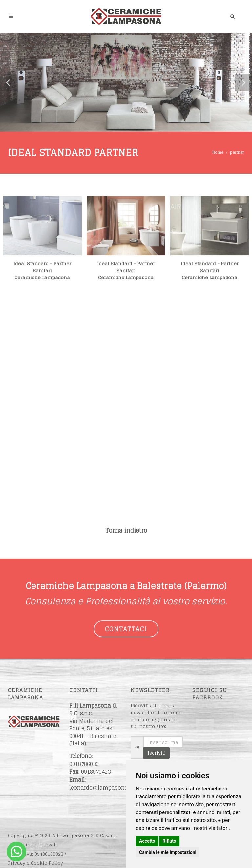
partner (237, 152)
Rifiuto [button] (169, 841)
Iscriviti (157, 753)
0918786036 (84, 764)
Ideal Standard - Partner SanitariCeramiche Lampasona (42, 276)
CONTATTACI (126, 629)
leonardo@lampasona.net (103, 788)
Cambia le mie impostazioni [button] (168, 852)
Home (218, 152)
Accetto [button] (147, 841)
